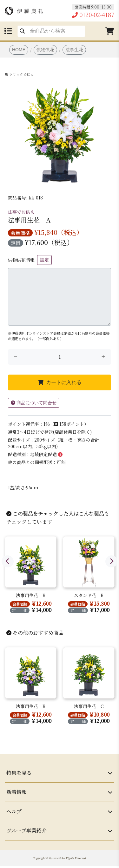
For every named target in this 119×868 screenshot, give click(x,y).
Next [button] (111, 561)
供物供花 (45, 50)
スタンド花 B (89, 595)
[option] (60, 127)
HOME (19, 50)
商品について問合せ (34, 403)
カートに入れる (60, 382)
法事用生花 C (89, 706)
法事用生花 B (31, 595)
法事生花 (74, 50)
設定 (44, 260)
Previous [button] (8, 561)
